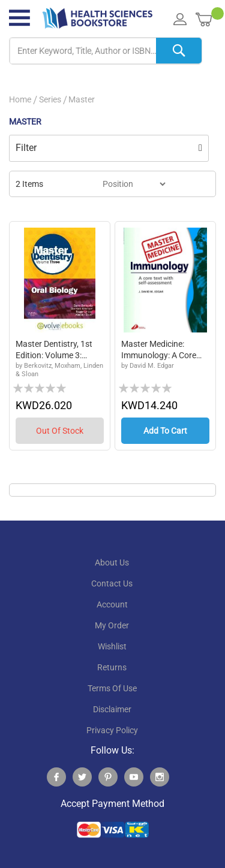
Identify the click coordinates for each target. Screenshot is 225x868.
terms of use (112, 688)
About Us (112, 562)
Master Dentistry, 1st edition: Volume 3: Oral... (54, 350)
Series (50, 99)
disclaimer (112, 709)
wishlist (112, 646)
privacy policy (112, 730)
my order (112, 625)
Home (20, 99)
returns (112, 667)
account (112, 604)
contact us (112, 583)
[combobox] (106, 51)
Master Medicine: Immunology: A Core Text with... (159, 350)
